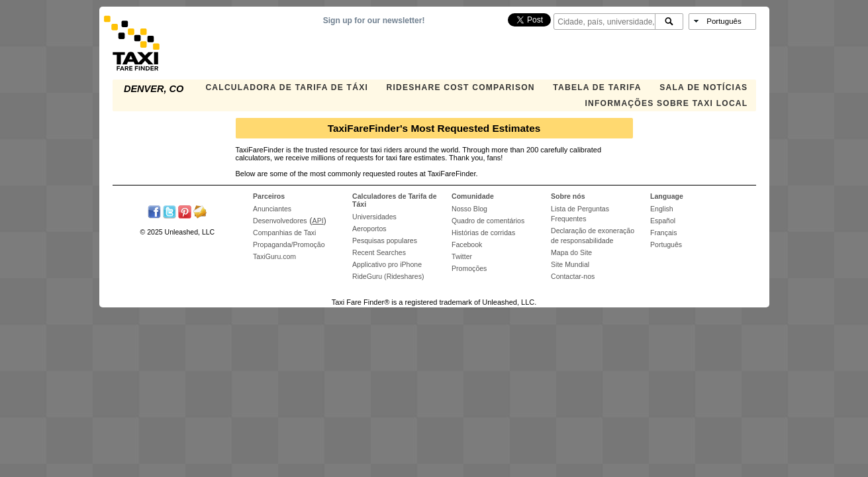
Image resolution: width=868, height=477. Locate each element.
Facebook (467, 244)
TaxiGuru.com (274, 256)
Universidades (374, 217)
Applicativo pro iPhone (387, 264)
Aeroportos (369, 229)
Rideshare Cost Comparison (461, 87)
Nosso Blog (469, 209)
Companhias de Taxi (284, 233)
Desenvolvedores (280, 221)
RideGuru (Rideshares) (388, 276)
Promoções (469, 268)
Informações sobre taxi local (666, 103)
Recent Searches (379, 252)
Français (663, 233)
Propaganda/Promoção (289, 244)
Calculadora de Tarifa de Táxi (287, 87)
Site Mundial (570, 264)
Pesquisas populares (385, 240)
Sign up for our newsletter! (374, 21)
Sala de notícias (703, 87)
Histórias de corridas (483, 233)
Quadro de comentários (488, 221)
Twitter (462, 256)
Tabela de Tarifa (597, 87)
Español (663, 221)
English (662, 209)
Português (666, 244)
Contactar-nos (573, 276)
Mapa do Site (571, 252)
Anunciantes (272, 209)
